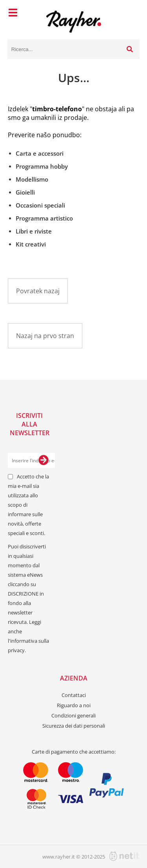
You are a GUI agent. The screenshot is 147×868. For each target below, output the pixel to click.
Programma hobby (42, 166)
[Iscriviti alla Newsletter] (44, 460)
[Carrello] (132, 14)
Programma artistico (44, 218)
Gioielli (25, 192)
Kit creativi (31, 244)
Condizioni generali (73, 715)
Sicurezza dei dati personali (74, 726)
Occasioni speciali (40, 205)
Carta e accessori (40, 153)
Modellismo (32, 179)
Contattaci (74, 695)
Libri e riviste (34, 231)
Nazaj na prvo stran (45, 336)
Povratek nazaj (38, 291)
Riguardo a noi (74, 705)
